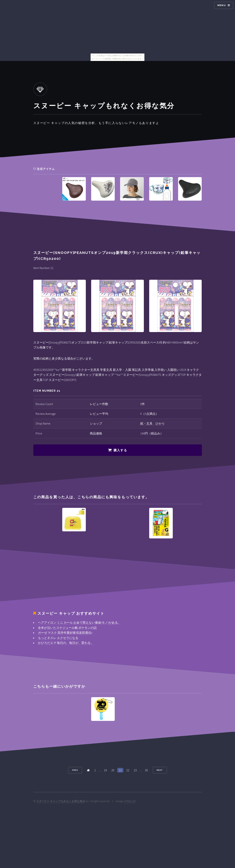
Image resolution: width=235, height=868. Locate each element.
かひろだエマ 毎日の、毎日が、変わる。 (66, 643)
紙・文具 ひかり (152, 423)
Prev (75, 770)
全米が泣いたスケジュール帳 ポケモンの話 (67, 628)
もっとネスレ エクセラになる (58, 638)
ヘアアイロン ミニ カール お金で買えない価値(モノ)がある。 (79, 622)
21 (120, 770)
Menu (222, 5)
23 (135, 770)
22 (128, 770)
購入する (120, 450)
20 (113, 770)
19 (105, 770)
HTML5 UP (130, 801)
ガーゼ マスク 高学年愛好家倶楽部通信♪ (65, 633)
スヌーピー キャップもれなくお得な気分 (61, 801)
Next (160, 770)
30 (146, 770)
